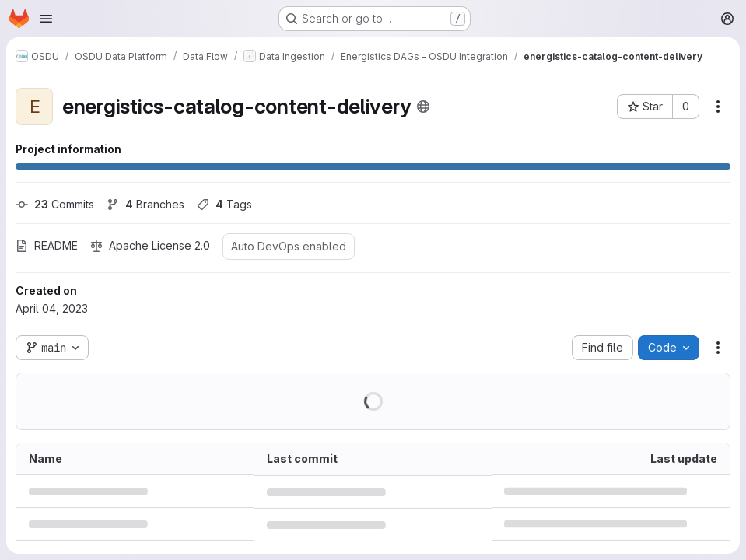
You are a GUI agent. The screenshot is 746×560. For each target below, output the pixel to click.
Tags (224, 204)
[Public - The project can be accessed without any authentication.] (423, 107)
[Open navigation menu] (46, 19)
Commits (55, 204)
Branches (145, 204)
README (47, 245)
